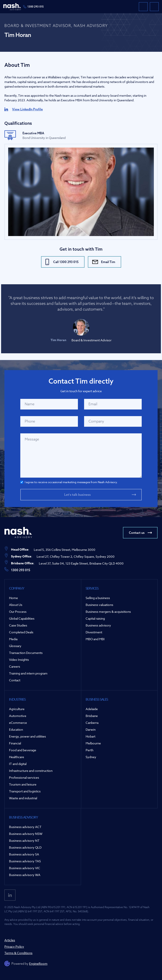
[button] (154, 7)
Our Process (18, 612)
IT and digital (18, 764)
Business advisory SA (24, 854)
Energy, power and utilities (27, 736)
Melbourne (93, 743)
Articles (10, 940)
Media (13, 639)
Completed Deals (21, 632)
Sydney (91, 757)
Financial (15, 743)
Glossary (15, 646)
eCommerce (18, 723)
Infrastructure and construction (31, 771)
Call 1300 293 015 (66, 262)
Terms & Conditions (18, 953)
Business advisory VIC (25, 868)
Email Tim (108, 262)
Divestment (94, 632)
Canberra (92, 723)
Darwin (91, 729)
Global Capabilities (22, 618)
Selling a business (98, 598)
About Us (16, 605)
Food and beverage (23, 750)
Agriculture (17, 709)
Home (13, 598)
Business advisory (98, 625)
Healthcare (17, 757)
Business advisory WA (25, 875)
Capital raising (95, 618)
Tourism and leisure (23, 784)
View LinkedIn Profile (27, 109)
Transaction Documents (26, 653)
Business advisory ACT (25, 827)
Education (16, 729)
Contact (15, 680)
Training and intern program (28, 673)
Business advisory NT (24, 841)
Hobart (90, 736)
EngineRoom (38, 964)
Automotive (18, 716)
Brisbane (92, 716)
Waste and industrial (23, 798)
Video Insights (19, 660)
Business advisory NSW (26, 834)
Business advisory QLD (25, 847)
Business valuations (99, 605)
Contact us (137, 533)
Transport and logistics (25, 791)
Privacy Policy (14, 946)
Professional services (24, 777)
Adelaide (92, 709)
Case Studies (18, 625)
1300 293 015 (36, 7)
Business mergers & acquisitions (108, 612)
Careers (15, 666)
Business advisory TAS (25, 861)
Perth (89, 750)
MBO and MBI (95, 639)
